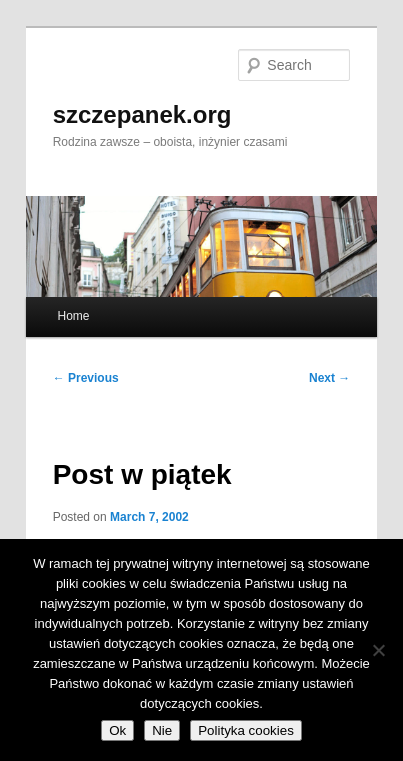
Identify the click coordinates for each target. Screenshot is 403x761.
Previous (86, 378)
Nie (162, 730)
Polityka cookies (246, 730)
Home (73, 316)
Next (329, 378)
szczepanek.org (142, 114)
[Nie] (378, 650)
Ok (117, 730)
